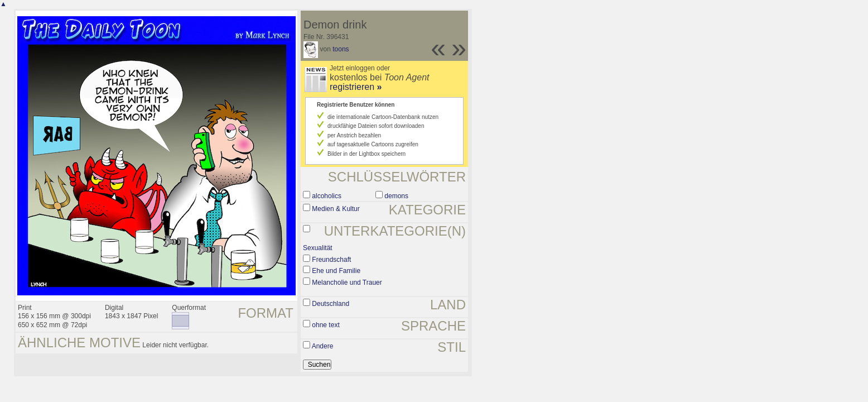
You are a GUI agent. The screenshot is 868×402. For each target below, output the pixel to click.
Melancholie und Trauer (347, 283)
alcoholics (327, 196)
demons (396, 196)
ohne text (325, 325)
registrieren (356, 87)
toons (341, 49)
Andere (323, 346)
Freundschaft (331, 260)
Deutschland (331, 304)
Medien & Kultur (336, 209)
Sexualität (318, 248)
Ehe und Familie (336, 271)
